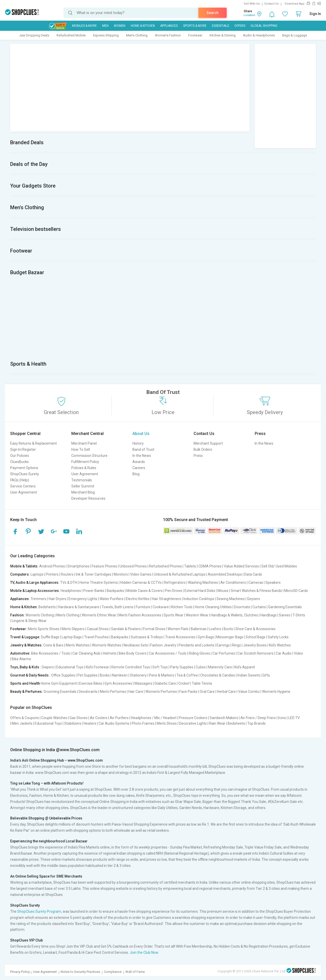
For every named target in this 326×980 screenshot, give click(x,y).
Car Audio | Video (289, 653)
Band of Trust (143, 449)
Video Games (141, 574)
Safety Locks (278, 637)
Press (198, 456)
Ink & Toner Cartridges (94, 574)
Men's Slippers (73, 629)
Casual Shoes (98, 629)
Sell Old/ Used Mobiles (279, 566)
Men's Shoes (167, 723)
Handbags (268, 615)
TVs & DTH (69, 582)
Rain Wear (217, 723)
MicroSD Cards (296, 591)
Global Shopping (264, 26)
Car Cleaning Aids (86, 653)
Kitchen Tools (182, 607)
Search (213, 13)
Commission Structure (89, 456)
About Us (141, 434)
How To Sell (81, 449)
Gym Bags (206, 637)
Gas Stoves (79, 718)
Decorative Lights (193, 723)
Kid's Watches (280, 645)
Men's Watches (78, 645)
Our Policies (20, 456)
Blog (136, 474)
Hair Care (136, 692)
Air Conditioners (233, 582)
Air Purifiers (119, 718)
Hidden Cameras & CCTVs (141, 582)
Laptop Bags (72, 637)
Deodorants (88, 692)
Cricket (184, 683)
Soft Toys (160, 667)
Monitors (121, 574)
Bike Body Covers (133, 653)
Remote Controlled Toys (131, 667)
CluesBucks (19, 462)
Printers (52, 574)
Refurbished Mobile (71, 35)
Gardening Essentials (285, 607)
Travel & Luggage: (25, 637)
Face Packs (188, 692)
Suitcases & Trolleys (147, 637)
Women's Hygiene (276, 692)
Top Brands (256, 723)
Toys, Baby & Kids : (26, 667)
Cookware (161, 607)
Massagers (143, 683)
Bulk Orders (203, 449)
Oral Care (207, 692)
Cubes (201, 667)
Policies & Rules (84, 468)
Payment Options (24, 468)
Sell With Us (252, 4)
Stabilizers (73, 723)
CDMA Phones (210, 566)
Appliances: (20, 599)
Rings (236, 645)
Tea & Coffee (187, 675)
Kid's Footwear (97, 667)
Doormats (242, 607)
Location (249, 15)
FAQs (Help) (20, 480)
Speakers (273, 582)
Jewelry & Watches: (26, 645)
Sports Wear (173, 615)
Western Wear (197, 615)
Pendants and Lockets (196, 645)
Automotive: (20, 653)
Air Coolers (99, 718)
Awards (139, 462)
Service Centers (23, 486)
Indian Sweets (249, 675)
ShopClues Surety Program (39, 911)
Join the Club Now (144, 952)
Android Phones (52, 566)
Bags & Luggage (295, 35)
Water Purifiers (112, 599)
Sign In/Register (23, 449)
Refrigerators (175, 582)
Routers (67, 574)
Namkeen (120, 675)
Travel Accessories (180, 637)
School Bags (255, 637)
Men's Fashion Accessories (140, 615)
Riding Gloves (199, 653)
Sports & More (195, 26)
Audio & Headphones (259, 35)
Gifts (266, 675)
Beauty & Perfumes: (26, 692)
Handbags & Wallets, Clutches (234, 615)
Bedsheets (47, 607)
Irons (282, 718)
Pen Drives (174, 591)
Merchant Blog (83, 492)
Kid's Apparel (245, 667)
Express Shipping (106, 35)
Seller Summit (83, 486)
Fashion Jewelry (163, 645)
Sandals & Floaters (126, 629)
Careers (139, 468)
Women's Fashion (168, 35)
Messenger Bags (230, 637)
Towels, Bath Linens (118, 607)
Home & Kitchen (143, 26)
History (138, 443)
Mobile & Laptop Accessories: (35, 591)
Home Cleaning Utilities (213, 607)
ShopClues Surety (25, 474)
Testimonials (82, 480)
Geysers (254, 599)
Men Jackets (22, 723)
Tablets (190, 566)
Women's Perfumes (161, 692)
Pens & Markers (162, 675)
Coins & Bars (53, 645)
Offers (240, 26)
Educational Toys (70, 667)
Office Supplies (63, 675)
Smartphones (78, 566)
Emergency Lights (83, 599)
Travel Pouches (96, 637)
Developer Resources (88, 498)
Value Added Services (241, 566)
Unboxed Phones (133, 566)
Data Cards (253, 574)
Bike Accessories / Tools (51, 653)
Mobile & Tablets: (24, 566)
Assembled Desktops (225, 574)
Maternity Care (220, 667)
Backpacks (115, 591)
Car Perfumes (224, 653)
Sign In (315, 14)
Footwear (195, 35)
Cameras (256, 582)
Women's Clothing (40, 615)
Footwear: (19, 629)
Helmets (110, 653)
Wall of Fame (135, 972)
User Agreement (24, 492)
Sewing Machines (231, 599)
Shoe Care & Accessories (255, 629)
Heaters (90, 723)
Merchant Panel (84, 443)
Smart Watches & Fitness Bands (256, 591)
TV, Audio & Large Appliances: (35, 582)
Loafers (215, 629)
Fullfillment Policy (85, 462)
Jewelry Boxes (255, 645)
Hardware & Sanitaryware (79, 607)
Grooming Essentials (60, 692)
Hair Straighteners (166, 599)
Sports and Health (25, 683)
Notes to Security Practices (80, 972)
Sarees (285, 615)
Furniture (143, 607)
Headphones (71, 591)
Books (105, 675)
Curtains (259, 607)
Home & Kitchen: (24, 607)
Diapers (48, 667)
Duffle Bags (50, 637)
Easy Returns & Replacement (33, 443)
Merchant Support (208, 443)
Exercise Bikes (91, 683)
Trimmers (38, 599)
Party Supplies (182, 667)
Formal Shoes (154, 629)
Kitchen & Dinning (223, 35)
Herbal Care (226, 692)
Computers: (20, 574)
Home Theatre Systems (99, 582)
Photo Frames (143, 723)
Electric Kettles (138, 599)
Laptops (37, 574)
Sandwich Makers (224, 718)
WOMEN (120, 26)
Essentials (220, 26)
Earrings (223, 645)
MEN (105, 26)
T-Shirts (299, 615)
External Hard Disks (200, 591)
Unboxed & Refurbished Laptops (180, 574)
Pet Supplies (87, 675)
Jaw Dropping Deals (34, 35)
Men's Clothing (137, 35)
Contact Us (271, 4)
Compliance (113, 972)
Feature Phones (104, 566)
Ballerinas (199, 629)
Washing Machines (203, 582)
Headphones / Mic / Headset (154, 718)
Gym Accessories (118, 683)
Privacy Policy (20, 972)
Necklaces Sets (136, 645)
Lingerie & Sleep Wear (29, 621)
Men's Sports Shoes (44, 629)
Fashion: (17, 615)
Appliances (169, 26)
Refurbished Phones (165, 566)
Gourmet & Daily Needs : (30, 675)
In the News (142, 456)
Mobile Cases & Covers (145, 591)
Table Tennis (202, 683)
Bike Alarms (21, 659)
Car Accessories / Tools (168, 653)
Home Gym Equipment (59, 683)
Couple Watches (54, 718)
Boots (228, 629)
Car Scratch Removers (255, 653)
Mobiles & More (84, 26)
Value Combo (249, 692)
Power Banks (94, 591)
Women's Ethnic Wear (99, 615)
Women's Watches (107, 645)
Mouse (223, 591)
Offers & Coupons (25, 718)
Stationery (138, 675)
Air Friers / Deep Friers (258, 718)
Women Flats (178, 629)
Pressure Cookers (193, 718)
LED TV (294, 718)
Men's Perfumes (113, 692)
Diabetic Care (165, 683)
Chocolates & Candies (218, 675)
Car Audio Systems (114, 723)
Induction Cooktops (199, 599)
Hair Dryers (57, 599)
